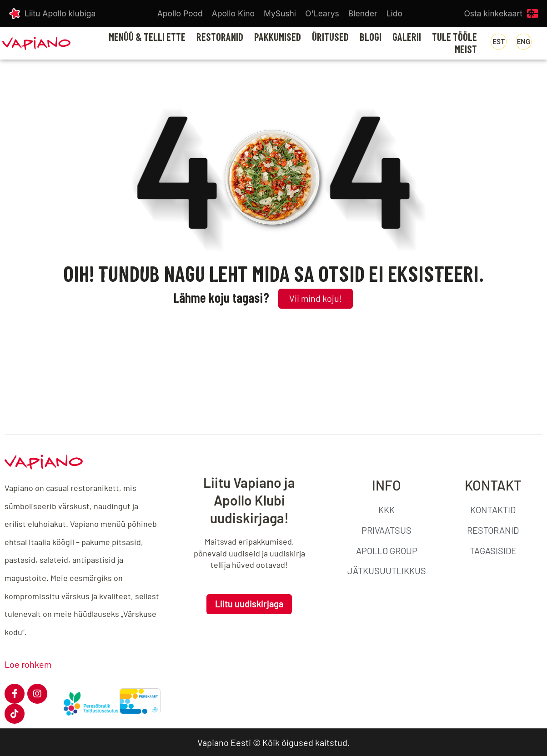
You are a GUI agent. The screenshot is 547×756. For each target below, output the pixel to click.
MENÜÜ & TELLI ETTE (147, 38)
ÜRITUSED (330, 38)
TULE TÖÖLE (454, 38)
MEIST (466, 50)
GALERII (407, 38)
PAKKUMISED (278, 38)
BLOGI (371, 38)
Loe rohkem (28, 664)
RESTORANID (220, 38)
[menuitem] (499, 42)
